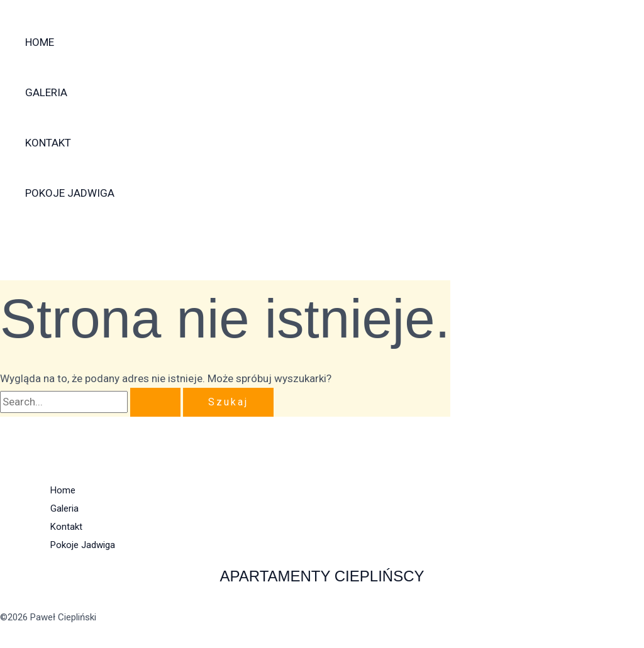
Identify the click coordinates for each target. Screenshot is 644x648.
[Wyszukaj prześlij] (155, 402)
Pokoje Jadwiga (70, 193)
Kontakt (48, 143)
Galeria (46, 92)
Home (40, 42)
